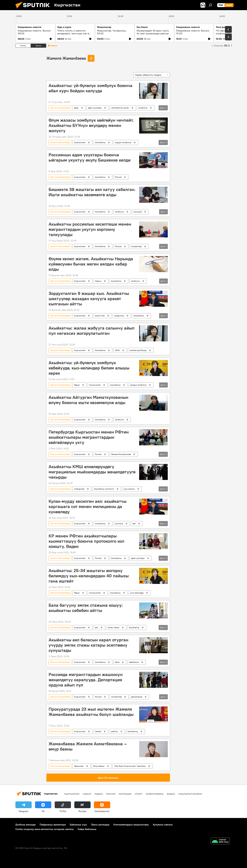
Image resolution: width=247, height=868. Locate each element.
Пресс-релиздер (100, 825)
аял (134, 523)
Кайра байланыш (87, 829)
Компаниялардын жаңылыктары (131, 825)
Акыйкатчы (100, 142)
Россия (118, 177)
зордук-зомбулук (123, 142)
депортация (137, 697)
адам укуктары (95, 108)
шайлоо (114, 731)
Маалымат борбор (190, 794)
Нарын (98, 281)
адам (76, 108)
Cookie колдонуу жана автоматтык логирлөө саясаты (45, 829)
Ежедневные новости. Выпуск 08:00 (34, 32)
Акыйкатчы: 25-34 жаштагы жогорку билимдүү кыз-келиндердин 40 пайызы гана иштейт (89, 576)
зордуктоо (119, 316)
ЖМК (117, 350)
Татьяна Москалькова (121, 454)
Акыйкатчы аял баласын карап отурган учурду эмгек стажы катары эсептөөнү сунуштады (88, 645)
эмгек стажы (114, 627)
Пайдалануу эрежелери (53, 825)
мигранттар (136, 246)
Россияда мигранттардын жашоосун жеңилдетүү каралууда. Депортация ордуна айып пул (86, 680)
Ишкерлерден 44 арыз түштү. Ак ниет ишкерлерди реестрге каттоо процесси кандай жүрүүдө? (153, 35)
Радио (77, 385)
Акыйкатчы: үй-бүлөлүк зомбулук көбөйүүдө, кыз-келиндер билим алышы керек (89, 368)
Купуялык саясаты (163, 825)
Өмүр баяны (99, 766)
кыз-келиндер (137, 593)
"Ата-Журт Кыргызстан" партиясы (130, 766)
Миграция (125, 794)
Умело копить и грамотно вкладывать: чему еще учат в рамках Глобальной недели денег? (73, 35)
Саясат (98, 731)
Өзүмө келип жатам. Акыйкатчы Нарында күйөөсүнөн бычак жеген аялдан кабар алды (91, 264)
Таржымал (79, 766)
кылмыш (119, 523)
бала (117, 662)
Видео (171, 794)
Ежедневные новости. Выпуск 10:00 (193, 32)
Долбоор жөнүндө (25, 825)
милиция (138, 212)
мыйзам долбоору (138, 350)
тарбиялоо (134, 662)
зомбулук (143, 108)
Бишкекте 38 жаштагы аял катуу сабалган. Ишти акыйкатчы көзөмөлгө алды (92, 192)
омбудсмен (79, 489)
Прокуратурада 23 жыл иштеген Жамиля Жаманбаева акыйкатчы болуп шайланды (91, 712)
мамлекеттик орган (120, 108)
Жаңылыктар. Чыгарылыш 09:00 (111, 32)
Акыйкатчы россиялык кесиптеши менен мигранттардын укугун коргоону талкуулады (90, 229)
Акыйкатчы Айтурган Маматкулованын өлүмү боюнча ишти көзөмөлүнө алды (88, 400)
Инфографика (155, 794)
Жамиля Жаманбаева (66, 58)
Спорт (139, 794)
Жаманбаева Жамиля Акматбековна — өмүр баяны (88, 746)
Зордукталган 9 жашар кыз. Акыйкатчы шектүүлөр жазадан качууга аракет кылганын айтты (89, 299)
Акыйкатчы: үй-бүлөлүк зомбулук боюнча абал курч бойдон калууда (90, 88)
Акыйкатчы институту (104, 489)
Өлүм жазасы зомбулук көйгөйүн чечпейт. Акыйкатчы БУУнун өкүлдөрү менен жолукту (91, 125)
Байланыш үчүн (78, 825)
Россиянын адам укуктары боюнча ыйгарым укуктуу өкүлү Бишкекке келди (90, 157)
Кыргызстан (80, 142)
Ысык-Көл (100, 316)
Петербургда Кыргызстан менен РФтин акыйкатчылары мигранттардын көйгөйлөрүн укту (89, 437)
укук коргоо (129, 489)
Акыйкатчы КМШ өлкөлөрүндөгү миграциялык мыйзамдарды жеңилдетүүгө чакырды (92, 472)
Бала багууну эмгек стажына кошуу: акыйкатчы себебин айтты (86, 608)
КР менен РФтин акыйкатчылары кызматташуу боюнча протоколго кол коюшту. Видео (86, 541)
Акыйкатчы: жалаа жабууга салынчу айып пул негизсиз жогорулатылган (92, 331)
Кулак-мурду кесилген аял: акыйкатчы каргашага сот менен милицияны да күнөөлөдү (88, 507)
